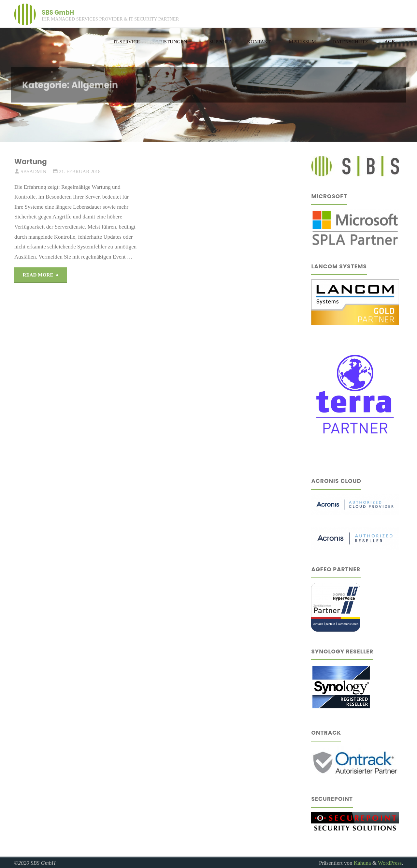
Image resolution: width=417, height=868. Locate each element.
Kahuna (361, 863)
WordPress (390, 863)
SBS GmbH (58, 12)
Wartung (31, 162)
